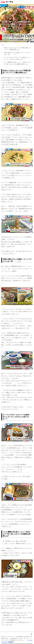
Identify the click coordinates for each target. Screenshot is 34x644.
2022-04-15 (11, 29)
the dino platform (19, 642)
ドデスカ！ (10, 30)
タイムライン (19, 30)
